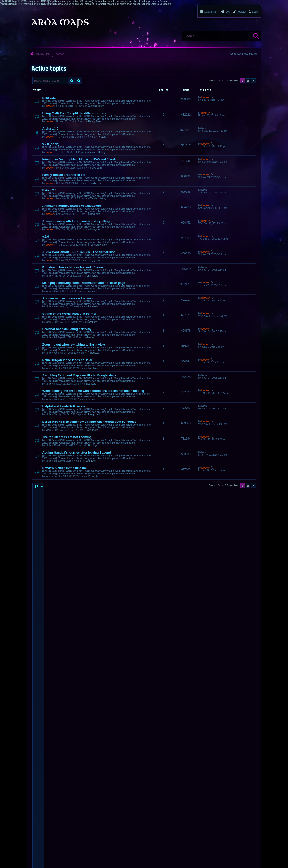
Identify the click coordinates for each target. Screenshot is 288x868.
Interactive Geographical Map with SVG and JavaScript (82, 159)
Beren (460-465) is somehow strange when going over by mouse (89, 422)
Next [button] (253, 81)
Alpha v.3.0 (50, 129)
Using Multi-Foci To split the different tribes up (76, 113)
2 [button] (248, 81)
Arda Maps (42, 54)
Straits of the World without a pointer (69, 314)
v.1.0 (46, 237)
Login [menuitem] (255, 12)
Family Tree (94, 121)
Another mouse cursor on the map (68, 298)
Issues (91, 337)
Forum (59, 54)
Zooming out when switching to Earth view (74, 345)
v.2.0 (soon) (51, 144)
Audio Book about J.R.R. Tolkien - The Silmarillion (79, 252)
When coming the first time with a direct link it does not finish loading (93, 391)
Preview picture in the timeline (65, 468)
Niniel (204, 128)
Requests (95, 214)
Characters (92, 276)
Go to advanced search (244, 54)
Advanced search (79, 81)
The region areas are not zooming (67, 437)
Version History (96, 106)
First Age (92, 445)
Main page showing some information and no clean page (84, 283)
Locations (92, 322)
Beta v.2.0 (50, 190)
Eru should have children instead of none (73, 267)
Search (256, 36)
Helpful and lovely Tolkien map (65, 406)
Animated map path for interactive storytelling (76, 221)
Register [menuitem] (241, 12)
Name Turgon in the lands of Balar (67, 360)
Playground (96, 168)
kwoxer (50, 106)
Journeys (93, 430)
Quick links (210, 12)
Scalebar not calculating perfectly (67, 329)
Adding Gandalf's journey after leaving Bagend (77, 453)
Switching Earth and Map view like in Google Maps (79, 375)
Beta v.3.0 (50, 98)
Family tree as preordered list (64, 175)
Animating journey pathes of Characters (72, 206)
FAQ (228, 12)
